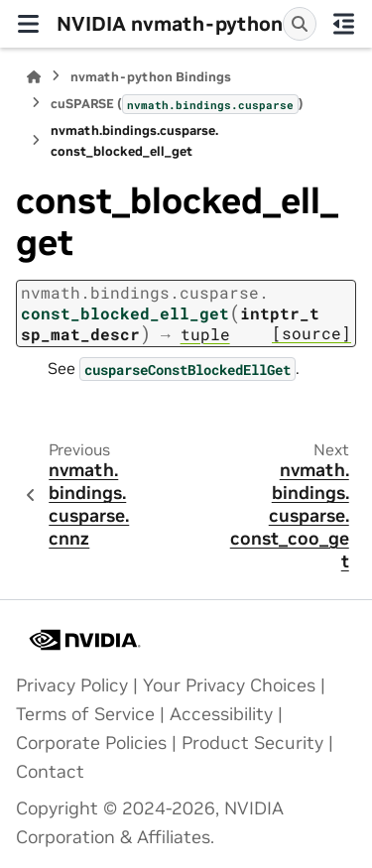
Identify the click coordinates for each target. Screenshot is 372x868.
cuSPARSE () (177, 104)
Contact (50, 772)
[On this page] (345, 24)
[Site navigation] (28, 24)
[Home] (34, 77)
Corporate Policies (91, 743)
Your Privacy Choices (229, 685)
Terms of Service (85, 714)
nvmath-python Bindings (151, 77)
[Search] (300, 24)
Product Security (252, 743)
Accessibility (221, 714)
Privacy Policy (72, 685)
